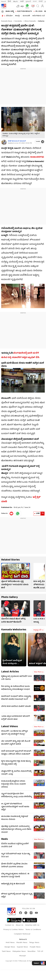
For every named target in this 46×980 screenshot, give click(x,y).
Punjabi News (35, 947)
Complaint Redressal (22, 934)
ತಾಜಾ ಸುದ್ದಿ (10, 11)
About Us (20, 925)
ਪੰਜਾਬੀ (41, 2)
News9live (31, 951)
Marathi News (22, 943)
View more (39, 672)
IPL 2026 (39, 11)
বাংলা (35, 2)
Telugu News (34, 943)
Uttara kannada (30, 21)
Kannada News (7, 21)
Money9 (22, 956)
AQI (22, 6)
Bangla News (10, 947)
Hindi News (10, 943)
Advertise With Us (32, 925)
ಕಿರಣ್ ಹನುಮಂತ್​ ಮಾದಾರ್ (17, 141)
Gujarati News (22, 947)
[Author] (4, 142)
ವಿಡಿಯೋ (9, 16)
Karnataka (18, 21)
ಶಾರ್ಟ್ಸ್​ (18, 16)
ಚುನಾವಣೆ (26, 16)
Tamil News (6, 951)
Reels (5, 839)
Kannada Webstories (14, 630)
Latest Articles (10, 672)
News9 (4, 2)
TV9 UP (40, 951)
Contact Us (10, 925)
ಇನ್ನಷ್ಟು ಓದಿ (38, 630)
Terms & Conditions (33, 930)
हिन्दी (10, 2)
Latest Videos (10, 727)
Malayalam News (19, 951)
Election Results (25, 11)
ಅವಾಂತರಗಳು (37, 157)
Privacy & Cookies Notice (13, 930)
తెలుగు (16, 2)
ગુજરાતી (28, 2)
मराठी (22, 2)
